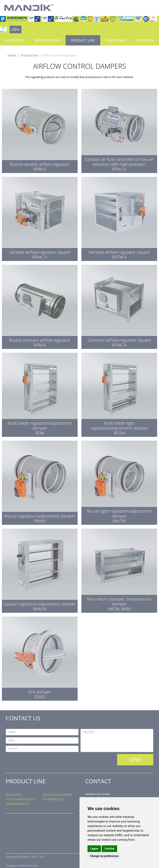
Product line (83, 40)
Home (12, 55)
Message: (89, 732)
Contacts (145, 40)
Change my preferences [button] (104, 856)
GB (14, 29)
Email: (12, 740)
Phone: (13, 749)
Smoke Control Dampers (57, 794)
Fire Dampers (14, 794)
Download (116, 40)
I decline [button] (109, 849)
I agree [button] (94, 849)
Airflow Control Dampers (20, 799)
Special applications (17, 803)
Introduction (48, 40)
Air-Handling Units (53, 799)
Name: (12, 732)
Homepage (15, 40)
